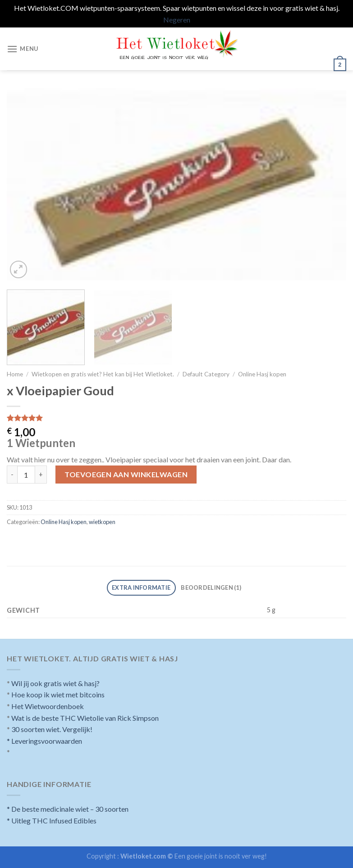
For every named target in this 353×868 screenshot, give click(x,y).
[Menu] (23, 49)
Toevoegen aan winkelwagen (126, 474)
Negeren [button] (177, 20)
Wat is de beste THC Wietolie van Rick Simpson (85, 718)
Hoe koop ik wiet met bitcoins (58, 694)
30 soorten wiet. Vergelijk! (52, 729)
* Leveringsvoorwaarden (44, 741)
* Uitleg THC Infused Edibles (52, 821)
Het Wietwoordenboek (48, 706)
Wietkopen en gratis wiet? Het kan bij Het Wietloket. (103, 374)
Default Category (206, 374)
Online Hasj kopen (262, 374)
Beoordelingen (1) (211, 588)
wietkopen (102, 522)
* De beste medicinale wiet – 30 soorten (68, 809)
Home (15, 374)
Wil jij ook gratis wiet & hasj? (55, 683)
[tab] (141, 588)
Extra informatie (141, 588)
